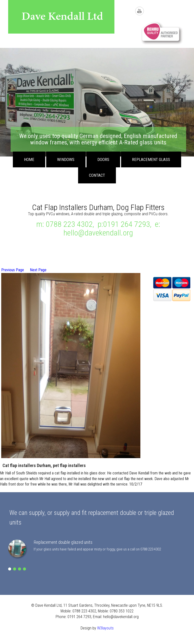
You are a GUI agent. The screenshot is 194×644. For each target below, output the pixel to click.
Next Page (38, 270)
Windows (66, 159)
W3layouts (105, 628)
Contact (97, 175)
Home (29, 159)
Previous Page (13, 270)
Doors (103, 159)
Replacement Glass (151, 159)
